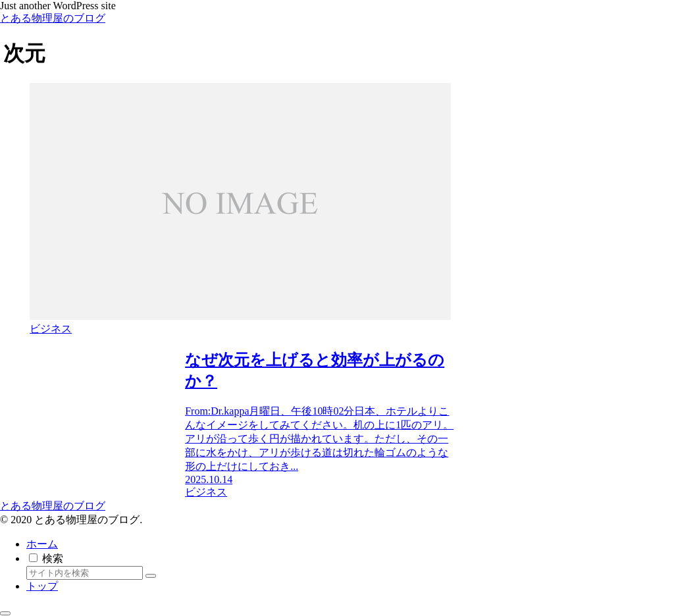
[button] (151, 576)
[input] (85, 573)
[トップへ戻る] (5, 613)
